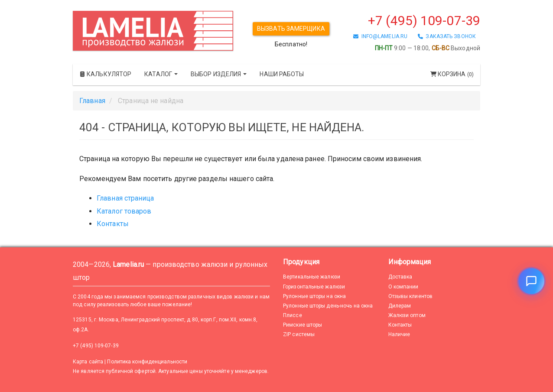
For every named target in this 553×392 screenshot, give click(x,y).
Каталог (161, 74)
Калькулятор (105, 74)
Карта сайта (88, 362)
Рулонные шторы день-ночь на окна (328, 306)
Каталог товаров (124, 211)
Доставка (400, 277)
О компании (403, 287)
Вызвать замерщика (291, 29)
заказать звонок (447, 36)
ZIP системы (299, 334)
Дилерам (400, 306)
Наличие (399, 334)
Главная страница (125, 198)
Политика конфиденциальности (147, 362)
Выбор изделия (219, 74)
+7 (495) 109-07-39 (424, 21)
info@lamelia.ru (380, 36)
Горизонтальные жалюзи (314, 287)
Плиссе (293, 315)
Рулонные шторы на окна (314, 296)
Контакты (113, 224)
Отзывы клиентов (411, 296)
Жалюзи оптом (407, 315)
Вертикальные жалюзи (312, 277)
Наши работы (282, 74)
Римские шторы (303, 325)
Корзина (452, 74)
